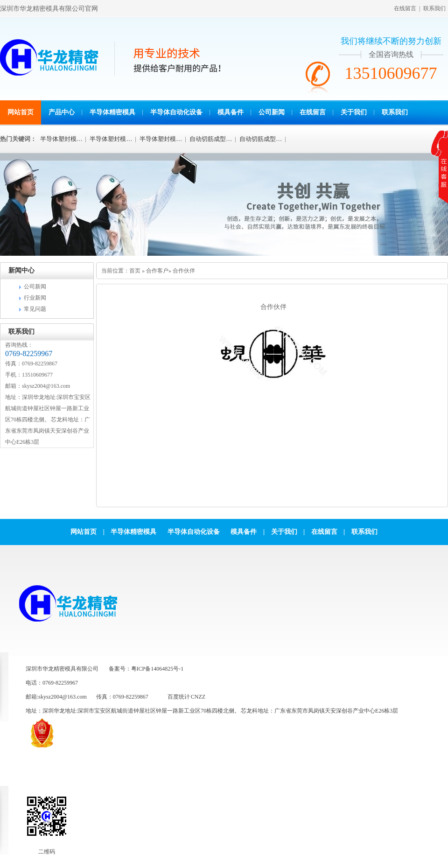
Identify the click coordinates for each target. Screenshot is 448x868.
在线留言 (405, 8)
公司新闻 (272, 112)
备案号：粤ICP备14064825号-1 (146, 669)
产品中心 (62, 112)
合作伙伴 (184, 271)
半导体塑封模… (61, 139)
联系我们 (434, 8)
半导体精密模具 (112, 112)
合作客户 (157, 271)
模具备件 (231, 112)
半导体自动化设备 (176, 112)
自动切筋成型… (211, 139)
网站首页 (21, 112)
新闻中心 (21, 270)
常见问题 (35, 309)
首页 (135, 271)
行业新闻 (35, 298)
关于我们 (354, 112)
